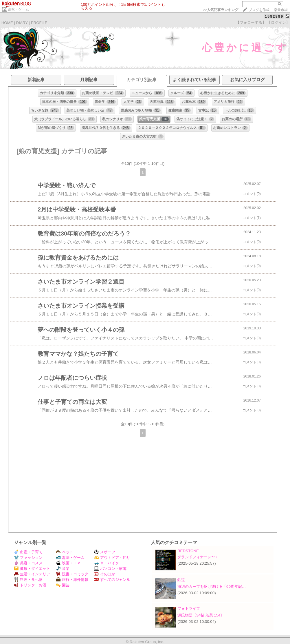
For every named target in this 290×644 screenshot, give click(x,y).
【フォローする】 (251, 22)
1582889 (274, 16)
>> (221, 10)
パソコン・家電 (110, 569)
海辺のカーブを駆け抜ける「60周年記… (212, 586)
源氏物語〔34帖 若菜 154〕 (201, 615)
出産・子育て (28, 552)
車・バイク (107, 563)
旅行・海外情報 (72, 580)
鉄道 (181, 580)
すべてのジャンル (112, 580)
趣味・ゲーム (19, 9)
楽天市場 (281, 10)
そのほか (105, 574)
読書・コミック (72, 574)
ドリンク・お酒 (30, 585)
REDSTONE (188, 551)
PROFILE (39, 23)
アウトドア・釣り (112, 558)
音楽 (63, 569)
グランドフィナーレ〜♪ (197, 557)
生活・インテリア (32, 574)
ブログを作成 (259, 10)
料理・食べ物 (28, 580)
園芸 (63, 585)
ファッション (28, 558)
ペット (65, 552)
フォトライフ (189, 609)
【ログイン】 (278, 22)
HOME (7, 23)
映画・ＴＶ (68, 563)
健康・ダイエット (32, 569)
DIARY (22, 23)
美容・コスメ (28, 563)
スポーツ (105, 552)
